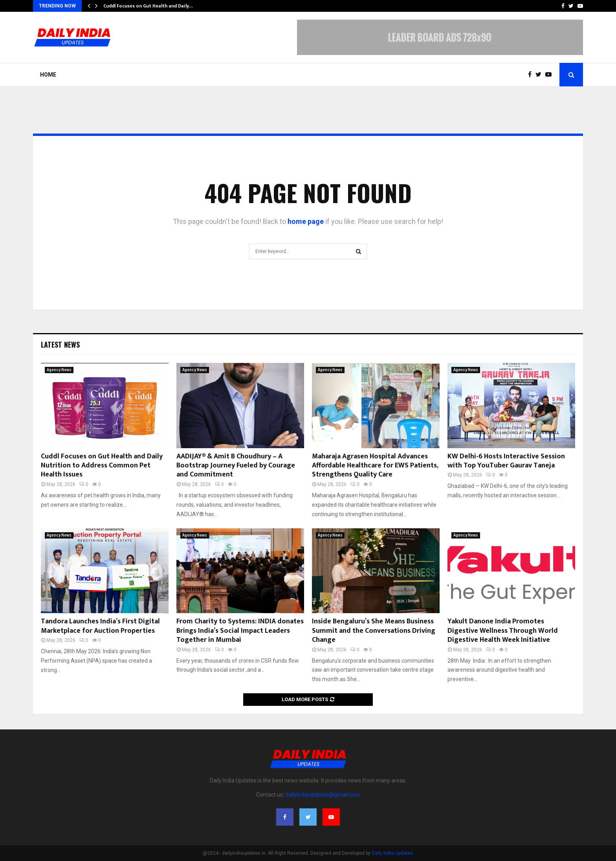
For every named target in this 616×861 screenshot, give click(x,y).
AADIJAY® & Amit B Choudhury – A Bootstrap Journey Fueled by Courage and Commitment (236, 466)
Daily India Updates (392, 853)
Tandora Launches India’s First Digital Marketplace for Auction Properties (100, 626)
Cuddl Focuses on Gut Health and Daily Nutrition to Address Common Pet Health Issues (102, 466)
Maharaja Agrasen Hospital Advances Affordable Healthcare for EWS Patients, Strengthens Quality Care (375, 466)
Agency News (59, 370)
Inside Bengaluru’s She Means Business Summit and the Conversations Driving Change (374, 631)
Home (48, 75)
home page (306, 221)
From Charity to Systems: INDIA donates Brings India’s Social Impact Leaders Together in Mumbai (240, 631)
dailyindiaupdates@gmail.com (323, 795)
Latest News (60, 344)
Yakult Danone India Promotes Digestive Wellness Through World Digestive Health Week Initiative (503, 631)
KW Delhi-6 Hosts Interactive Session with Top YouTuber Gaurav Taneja (506, 461)
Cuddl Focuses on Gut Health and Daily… (148, 6)
